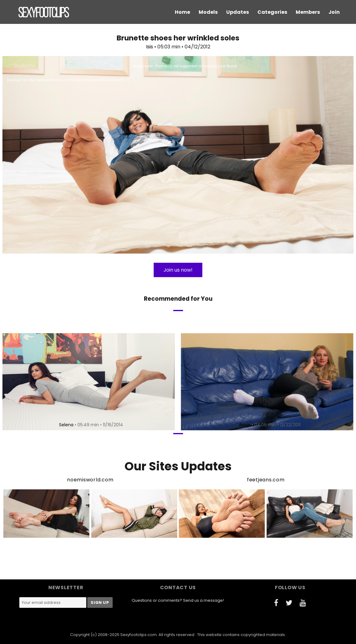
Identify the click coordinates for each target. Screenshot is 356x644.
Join (334, 12)
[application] (178, 155)
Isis (150, 47)
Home (182, 12)
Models (208, 12)
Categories (272, 12)
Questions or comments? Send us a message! (178, 600)
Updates (238, 12)
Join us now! (178, 270)
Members (308, 12)
